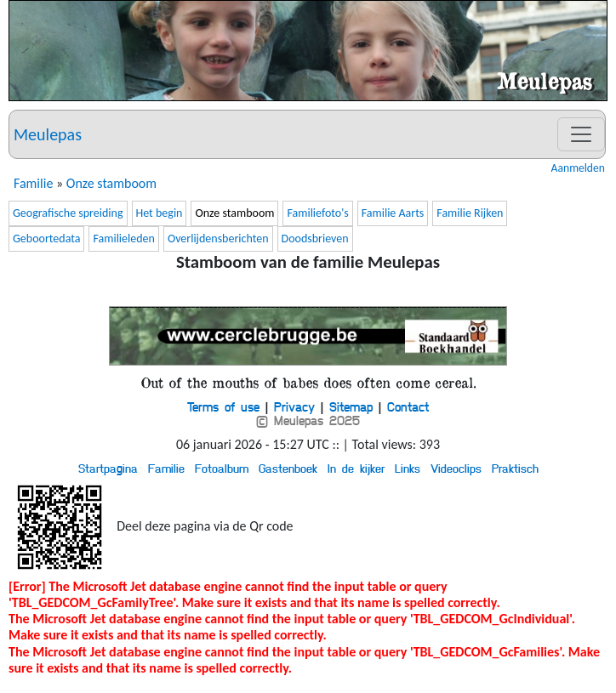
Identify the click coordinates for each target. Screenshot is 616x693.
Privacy (294, 406)
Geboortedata (46, 239)
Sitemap (351, 406)
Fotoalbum (222, 468)
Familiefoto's (317, 213)
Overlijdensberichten (218, 239)
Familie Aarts (393, 213)
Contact (408, 406)
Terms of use (223, 406)
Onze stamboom (111, 183)
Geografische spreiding (68, 213)
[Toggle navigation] (581, 134)
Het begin (160, 213)
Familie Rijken (470, 213)
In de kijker (356, 468)
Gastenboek (288, 468)
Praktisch (515, 468)
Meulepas (48, 134)
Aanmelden (578, 168)
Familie (33, 183)
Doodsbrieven (315, 239)
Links (408, 468)
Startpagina (108, 468)
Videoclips (456, 468)
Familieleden (123, 239)
